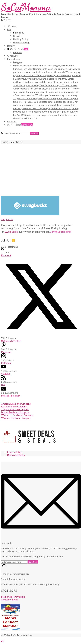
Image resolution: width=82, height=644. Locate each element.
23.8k (4, 247)
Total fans (13, 247)
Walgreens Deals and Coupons (17, 415)
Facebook (6, 255)
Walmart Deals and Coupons (16, 418)
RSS (3, 385)
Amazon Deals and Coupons (16, 404)
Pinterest (6, 352)
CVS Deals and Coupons (14, 406)
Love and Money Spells (13, 597)
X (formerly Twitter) (11, 341)
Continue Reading (60, 232)
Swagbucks (7, 219)
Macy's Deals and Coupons (15, 412)
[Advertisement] (41, 170)
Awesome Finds (10, 599)
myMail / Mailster (10, 396)
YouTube (6, 374)
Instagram (6, 363)
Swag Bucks (10, 232)
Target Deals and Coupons (15, 409)
